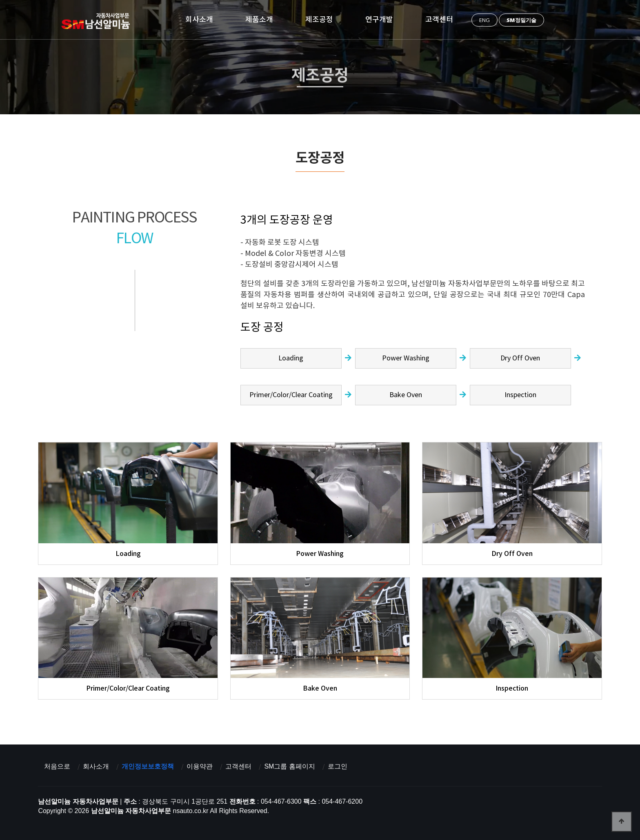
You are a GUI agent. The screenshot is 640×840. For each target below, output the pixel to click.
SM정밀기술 (521, 20)
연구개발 (379, 19)
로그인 (338, 766)
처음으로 (57, 766)
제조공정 (319, 19)
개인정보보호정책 (148, 766)
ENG (484, 20)
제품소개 (259, 19)
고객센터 (439, 19)
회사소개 (199, 19)
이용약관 (200, 766)
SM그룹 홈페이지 (289, 766)
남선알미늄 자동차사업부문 (98, 21)
